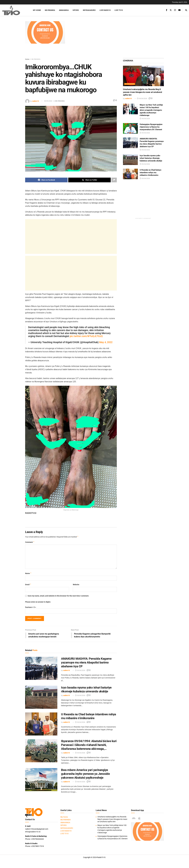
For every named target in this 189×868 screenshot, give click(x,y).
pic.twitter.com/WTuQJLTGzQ (86, 336)
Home (27, 59)
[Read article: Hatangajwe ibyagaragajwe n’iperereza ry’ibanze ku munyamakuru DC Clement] (130, 128)
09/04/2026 (80, 670)
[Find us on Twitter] (171, 10)
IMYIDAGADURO (89, 10)
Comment (30, 542)
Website (76, 585)
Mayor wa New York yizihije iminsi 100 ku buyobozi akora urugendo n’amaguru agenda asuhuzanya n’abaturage (151, 110)
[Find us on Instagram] (175, 10)
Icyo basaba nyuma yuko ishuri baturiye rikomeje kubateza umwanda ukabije (151, 158)
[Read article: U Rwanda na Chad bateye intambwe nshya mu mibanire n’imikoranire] (41, 724)
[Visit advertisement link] (45, 32)
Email (28, 585)
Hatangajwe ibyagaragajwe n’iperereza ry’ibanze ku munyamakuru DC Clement (151, 127)
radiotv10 (35, 101)
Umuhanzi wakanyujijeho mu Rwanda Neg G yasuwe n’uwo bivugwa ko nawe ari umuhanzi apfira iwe (142, 92)
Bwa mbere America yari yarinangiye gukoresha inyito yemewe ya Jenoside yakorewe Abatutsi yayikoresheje (85, 774)
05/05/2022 (48, 101)
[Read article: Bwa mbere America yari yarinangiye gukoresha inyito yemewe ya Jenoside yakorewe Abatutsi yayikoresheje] (41, 780)
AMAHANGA (64, 10)
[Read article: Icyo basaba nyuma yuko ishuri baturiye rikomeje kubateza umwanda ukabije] (41, 697)
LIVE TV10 (119, 10)
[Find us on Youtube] (179, 10)
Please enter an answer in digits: (38, 602)
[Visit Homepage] (14, 10)
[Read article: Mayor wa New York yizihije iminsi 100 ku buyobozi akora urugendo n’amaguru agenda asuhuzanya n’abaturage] (130, 109)
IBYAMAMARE (130, 84)
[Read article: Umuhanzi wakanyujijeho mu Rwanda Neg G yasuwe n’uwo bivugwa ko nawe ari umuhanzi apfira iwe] (143, 76)
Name (28, 573)
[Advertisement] (116, 39)
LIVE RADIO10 (105, 10)
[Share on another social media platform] (114, 180)
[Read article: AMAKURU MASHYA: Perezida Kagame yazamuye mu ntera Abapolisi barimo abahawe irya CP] (41, 668)
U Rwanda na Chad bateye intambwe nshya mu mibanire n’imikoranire (150, 173)
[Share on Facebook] (46, 180)
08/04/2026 (80, 782)
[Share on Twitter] (89, 180)
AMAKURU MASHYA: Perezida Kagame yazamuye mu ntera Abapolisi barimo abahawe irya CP (86, 662)
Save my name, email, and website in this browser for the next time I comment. (58, 596)
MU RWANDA (50, 10)
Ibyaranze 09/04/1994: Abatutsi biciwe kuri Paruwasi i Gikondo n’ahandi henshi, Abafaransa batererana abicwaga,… (89, 745)
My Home (37, 10)
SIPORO (76, 10)
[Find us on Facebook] (167, 10)
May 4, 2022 (106, 342)
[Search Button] (186, 10)
